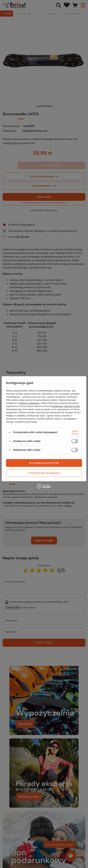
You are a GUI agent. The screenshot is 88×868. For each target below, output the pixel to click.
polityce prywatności (29, 403)
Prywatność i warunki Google (65, 406)
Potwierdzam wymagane (44, 473)
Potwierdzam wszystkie (44, 463)
